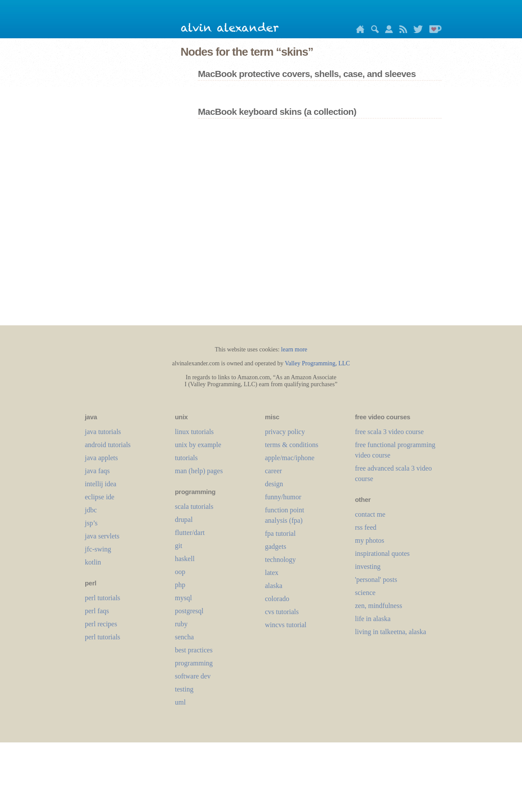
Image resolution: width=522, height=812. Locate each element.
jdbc (91, 510)
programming (194, 663)
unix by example (198, 445)
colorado (277, 599)
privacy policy (285, 432)
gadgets (276, 546)
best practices (194, 650)
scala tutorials (194, 506)
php (180, 585)
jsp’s (91, 523)
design (274, 484)
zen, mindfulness (378, 606)
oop (180, 572)
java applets (101, 458)
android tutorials (108, 445)
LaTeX (272, 573)
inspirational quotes (382, 553)
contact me (370, 514)
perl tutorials (102, 598)
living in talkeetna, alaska (391, 632)
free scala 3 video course (389, 432)
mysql (183, 598)
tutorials (186, 458)
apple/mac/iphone (290, 458)
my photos (370, 540)
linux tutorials (194, 432)
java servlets (102, 536)
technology (280, 560)
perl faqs (97, 611)
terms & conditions (292, 445)
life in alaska (373, 619)
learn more (294, 349)
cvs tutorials (282, 612)
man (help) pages (199, 471)
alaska (274, 586)
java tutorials (103, 432)
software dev (193, 676)
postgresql (189, 611)
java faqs (97, 471)
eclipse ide (100, 497)
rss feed (366, 527)
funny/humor (283, 497)
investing (368, 566)
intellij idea (100, 484)
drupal (184, 520)
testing (184, 689)
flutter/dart (190, 533)
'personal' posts (376, 580)
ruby (181, 624)
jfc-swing (98, 549)
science (365, 593)
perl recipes (101, 624)
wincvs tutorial (286, 625)
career (273, 471)
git (179, 546)
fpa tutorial (280, 533)
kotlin (93, 562)
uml (180, 702)
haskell (185, 559)
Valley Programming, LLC (318, 363)
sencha (184, 637)
